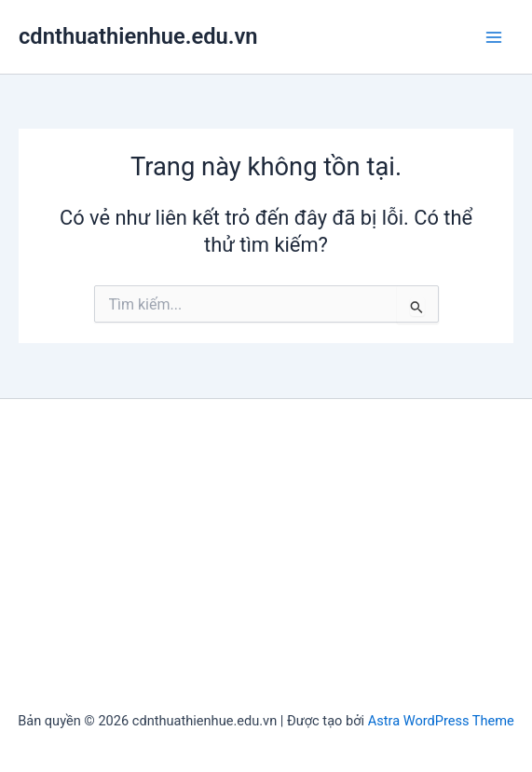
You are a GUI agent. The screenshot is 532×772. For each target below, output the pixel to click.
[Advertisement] (266, 558)
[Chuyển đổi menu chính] (494, 37)
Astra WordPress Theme (441, 721)
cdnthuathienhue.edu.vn (138, 36)
